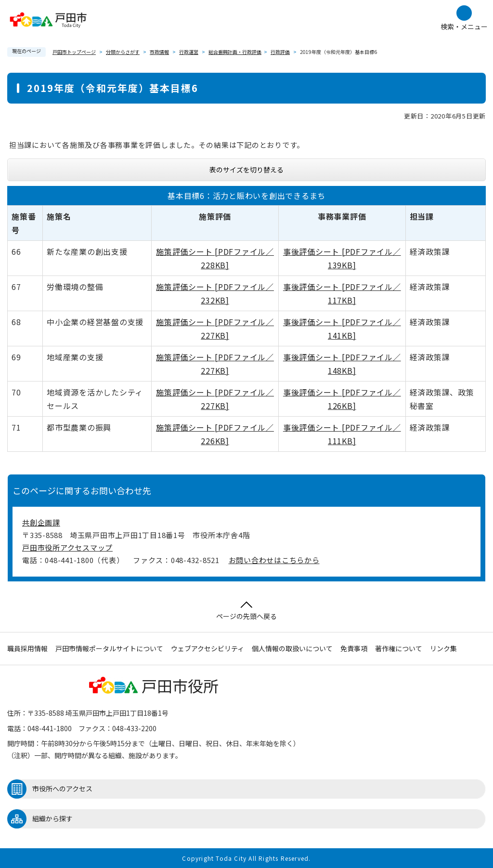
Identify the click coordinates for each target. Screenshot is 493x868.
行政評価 (280, 52)
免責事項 (354, 648)
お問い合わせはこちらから (274, 560)
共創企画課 (41, 522)
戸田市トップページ (74, 52)
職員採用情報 (27, 648)
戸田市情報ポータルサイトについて (109, 648)
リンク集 (443, 648)
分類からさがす (123, 52)
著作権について (399, 648)
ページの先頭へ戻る (246, 611)
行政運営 (189, 52)
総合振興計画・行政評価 (235, 52)
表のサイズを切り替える (246, 170)
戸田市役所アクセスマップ (67, 547)
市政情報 (159, 52)
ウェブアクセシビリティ (208, 648)
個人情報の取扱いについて (292, 648)
